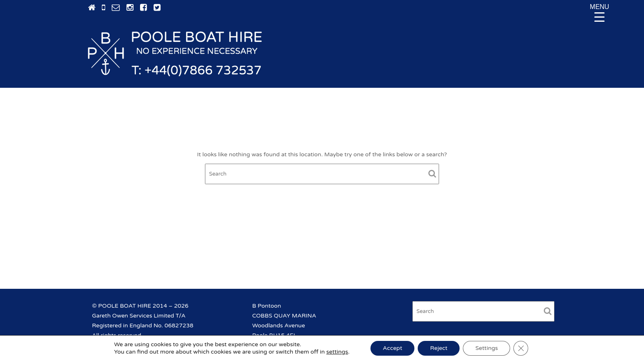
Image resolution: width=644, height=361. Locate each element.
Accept (392, 348)
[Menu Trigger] (600, 12)
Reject (439, 348)
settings (337, 352)
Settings (486, 348)
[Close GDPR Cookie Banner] (521, 348)
